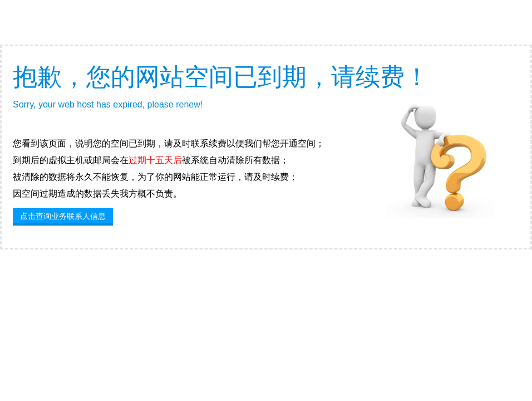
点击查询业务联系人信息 (63, 216)
